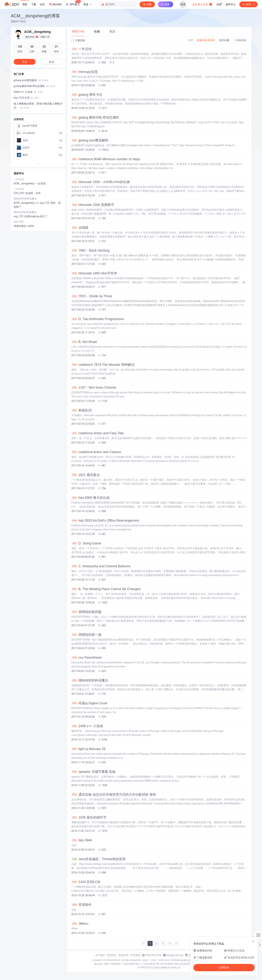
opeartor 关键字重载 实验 (93, 772)
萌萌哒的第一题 (86, 635)
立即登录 (224, 968)
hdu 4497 (19, 222)
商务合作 (124, 955)
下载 (34, 4)
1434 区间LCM (86, 882)
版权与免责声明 (182, 964)
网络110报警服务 (112, 964)
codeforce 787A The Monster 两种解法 (103, 365)
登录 (183, 4)
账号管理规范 (167, 964)
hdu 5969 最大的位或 (90, 498)
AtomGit (55, 4)
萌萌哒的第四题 (86, 612)
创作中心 (231, 4)
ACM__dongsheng (24, 203)
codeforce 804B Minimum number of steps (106, 159)
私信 (52, 62)
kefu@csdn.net (175, 955)
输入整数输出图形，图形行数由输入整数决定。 (38, 106)
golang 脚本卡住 (87, 95)
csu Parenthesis (87, 658)
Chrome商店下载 (151, 964)
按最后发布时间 (206, 40)
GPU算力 (73, 3)
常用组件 (82, 905)
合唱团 (80, 228)
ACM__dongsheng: (25, 183)
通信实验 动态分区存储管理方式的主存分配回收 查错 (114, 795)
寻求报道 (135, 955)
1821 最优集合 (86, 475)
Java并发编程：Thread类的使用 (98, 859)
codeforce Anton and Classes (96, 452)
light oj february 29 (88, 749)
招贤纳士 (112, 955)
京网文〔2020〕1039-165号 (156, 960)
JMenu (80, 924)
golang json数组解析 (90, 140)
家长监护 (99, 964)
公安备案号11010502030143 (106, 960)
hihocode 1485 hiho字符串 (94, 273)
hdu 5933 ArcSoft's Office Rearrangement (105, 521)
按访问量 (224, 40)
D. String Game (86, 543)
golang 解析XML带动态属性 (95, 117)
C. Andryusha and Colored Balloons (101, 566)
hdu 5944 (82, 840)
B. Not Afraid (84, 342)
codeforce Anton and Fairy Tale (98, 433)
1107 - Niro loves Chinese (94, 388)
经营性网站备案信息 (180, 960)
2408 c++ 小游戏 (87, 726)
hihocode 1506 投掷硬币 (93, 205)
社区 (42, 4)
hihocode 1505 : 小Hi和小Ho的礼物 (101, 182)
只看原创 (78, 40)
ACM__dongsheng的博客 (36, 16)
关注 (25, 62)
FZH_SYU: (20, 193)
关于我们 (100, 955)
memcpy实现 (84, 72)
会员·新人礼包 (202, 4)
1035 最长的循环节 (89, 817)
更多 (87, 4)
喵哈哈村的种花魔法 (90, 680)
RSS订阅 (240, 40)
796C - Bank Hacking (90, 250)
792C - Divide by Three (92, 296)
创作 (248, 4)
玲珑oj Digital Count (89, 703)
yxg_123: (19, 216)
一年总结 (82, 49)
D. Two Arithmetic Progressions (98, 319)
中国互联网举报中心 (132, 964)
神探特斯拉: (21, 226)
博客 (25, 4)
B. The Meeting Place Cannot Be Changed (106, 589)
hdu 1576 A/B (26, 98)
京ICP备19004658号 (131, 960)
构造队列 (82, 410)
